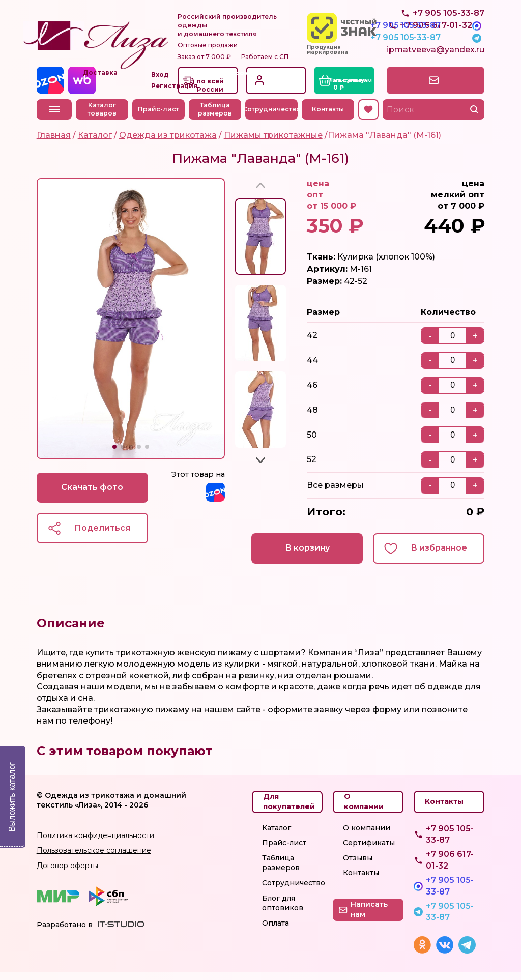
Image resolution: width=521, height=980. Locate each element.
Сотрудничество (271, 117)
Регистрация (285, 94)
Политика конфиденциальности (95, 844)
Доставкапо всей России (214, 89)
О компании (367, 836)
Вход (273, 82)
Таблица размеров (215, 118)
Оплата (276, 931)
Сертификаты (369, 851)
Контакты (328, 117)
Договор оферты (67, 874)
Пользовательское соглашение (94, 859)
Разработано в (65, 933)
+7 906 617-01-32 (450, 868)
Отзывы (358, 866)
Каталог (277, 836)
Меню (54, 118)
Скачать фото (93, 495)
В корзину (306, 556)
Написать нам (441, 88)
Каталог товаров (103, 118)
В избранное (439, 556)
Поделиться (103, 536)
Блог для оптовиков (283, 911)
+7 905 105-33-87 (448, 36)
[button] (114, 455)
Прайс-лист (159, 117)
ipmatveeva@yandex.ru (436, 59)
